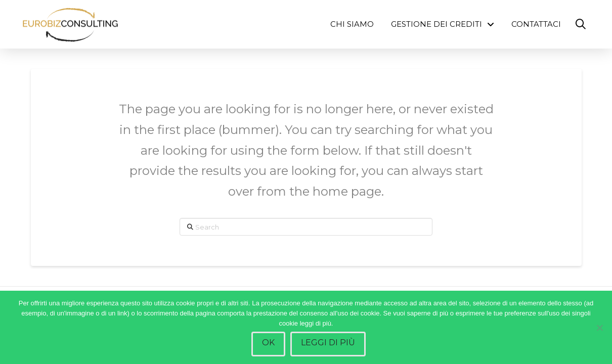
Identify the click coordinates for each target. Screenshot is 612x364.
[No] (599, 328)
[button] (581, 24)
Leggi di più (328, 343)
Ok (268, 343)
